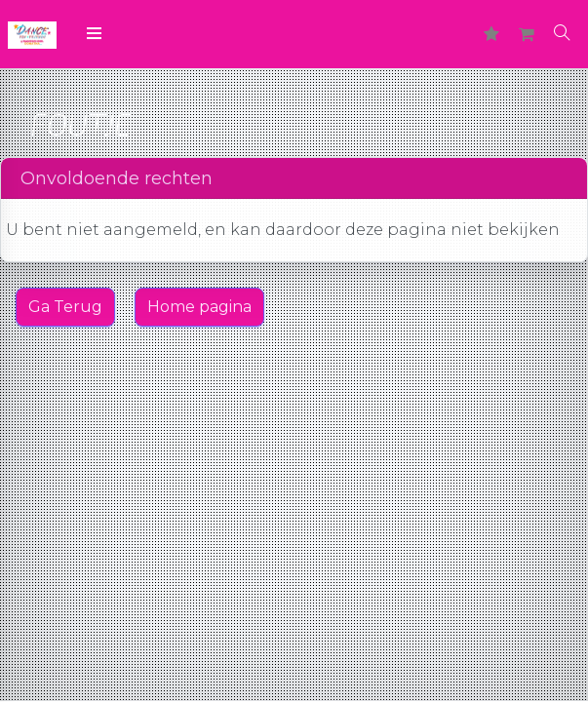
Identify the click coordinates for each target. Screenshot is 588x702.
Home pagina (199, 307)
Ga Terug (65, 307)
